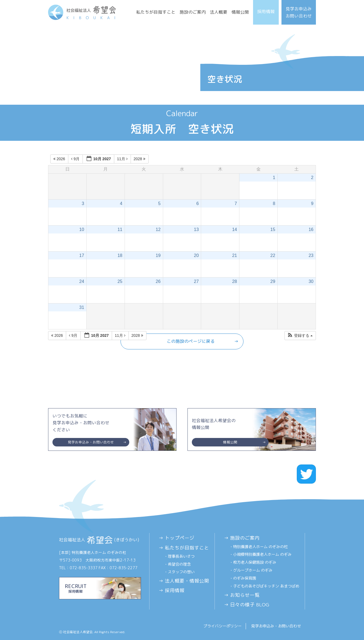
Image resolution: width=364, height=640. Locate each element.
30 (311, 281)
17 (82, 255)
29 (273, 281)
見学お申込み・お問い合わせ (276, 626)
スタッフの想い (181, 572)
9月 (76, 159)
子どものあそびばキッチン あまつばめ (266, 586)
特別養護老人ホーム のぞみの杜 (260, 547)
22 (273, 255)
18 (120, 255)
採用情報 (266, 11)
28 (234, 281)
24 (82, 281)
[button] (300, 336)
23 (311, 255)
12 (158, 230)
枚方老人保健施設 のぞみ (255, 562)
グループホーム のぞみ (253, 570)
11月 (123, 159)
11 (120, 230)
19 (158, 255)
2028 (140, 159)
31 (82, 307)
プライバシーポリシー (222, 626)
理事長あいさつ (181, 556)
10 (82, 230)
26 (158, 281)
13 (196, 230)
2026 (60, 159)
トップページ (180, 538)
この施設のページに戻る (191, 341)
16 (311, 230)
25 (120, 281)
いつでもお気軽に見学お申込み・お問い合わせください (91, 430)
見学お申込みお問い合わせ (299, 12)
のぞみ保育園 (245, 578)
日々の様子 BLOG (250, 605)
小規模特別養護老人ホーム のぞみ (262, 554)
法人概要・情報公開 (187, 581)
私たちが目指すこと (156, 12)
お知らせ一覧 (245, 595)
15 (273, 230)
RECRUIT (100, 588)
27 (196, 281)
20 (196, 255)
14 (234, 230)
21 (234, 255)
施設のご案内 (193, 12)
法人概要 (219, 12)
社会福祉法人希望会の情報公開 (230, 432)
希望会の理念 (179, 564)
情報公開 (240, 12)
